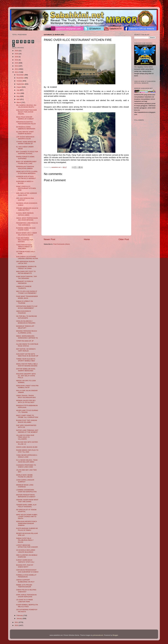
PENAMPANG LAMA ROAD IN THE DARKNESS (27, 224)
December (20, 75)
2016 (17, 60)
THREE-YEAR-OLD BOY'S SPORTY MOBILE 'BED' (26, 360)
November (20, 78)
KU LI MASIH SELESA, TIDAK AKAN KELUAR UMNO (27, 461)
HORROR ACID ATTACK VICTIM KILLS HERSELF (26, 177)
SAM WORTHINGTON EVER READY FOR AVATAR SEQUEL (27, 112)
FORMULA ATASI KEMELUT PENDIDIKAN (26, 576)
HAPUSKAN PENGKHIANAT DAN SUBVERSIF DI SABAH (27, 571)
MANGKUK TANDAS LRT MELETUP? (25, 327)
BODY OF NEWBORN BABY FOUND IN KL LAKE (26, 162)
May (18, 96)
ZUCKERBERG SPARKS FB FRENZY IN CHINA (26, 267)
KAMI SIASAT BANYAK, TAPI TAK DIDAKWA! (27, 277)
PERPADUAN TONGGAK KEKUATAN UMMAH (25, 168)
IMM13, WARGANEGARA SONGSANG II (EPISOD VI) (27, 337)
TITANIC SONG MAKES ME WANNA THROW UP (26, 143)
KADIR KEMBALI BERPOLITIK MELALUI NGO (27, 606)
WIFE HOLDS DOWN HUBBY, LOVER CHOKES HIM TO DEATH (27, 517)
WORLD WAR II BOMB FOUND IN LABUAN (24, 476)
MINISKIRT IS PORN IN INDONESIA (25, 282)
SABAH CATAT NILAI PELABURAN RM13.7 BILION (25, 540)
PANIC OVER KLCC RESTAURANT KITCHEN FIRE (26, 188)
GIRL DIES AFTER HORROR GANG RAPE (27, 194)
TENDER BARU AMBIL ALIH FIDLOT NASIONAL (26, 506)
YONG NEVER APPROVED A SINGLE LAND (27, 456)
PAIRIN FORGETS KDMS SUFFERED (25, 158)
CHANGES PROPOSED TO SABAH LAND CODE (26, 466)
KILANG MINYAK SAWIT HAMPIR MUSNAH (25, 133)
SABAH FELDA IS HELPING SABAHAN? (26, 591)
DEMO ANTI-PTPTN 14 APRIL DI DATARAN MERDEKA (27, 172)
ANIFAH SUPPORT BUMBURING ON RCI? (25, 581)
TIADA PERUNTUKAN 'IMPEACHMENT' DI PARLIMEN (24, 247)
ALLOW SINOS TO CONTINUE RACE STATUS (27, 345)
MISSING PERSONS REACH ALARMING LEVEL (27, 332)
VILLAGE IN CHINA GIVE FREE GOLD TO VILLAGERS (25, 437)
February (20, 615)
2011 (17, 622)
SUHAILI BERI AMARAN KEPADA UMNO (25, 214)
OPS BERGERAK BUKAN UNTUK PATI (25, 262)
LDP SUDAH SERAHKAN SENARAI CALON (25, 138)
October (20, 81)
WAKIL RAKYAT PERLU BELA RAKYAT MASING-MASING (27, 365)
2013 (17, 69)
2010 (17, 625)
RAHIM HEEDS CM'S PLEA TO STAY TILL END (27, 451)
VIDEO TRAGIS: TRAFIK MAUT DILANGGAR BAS (26, 397)
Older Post (124, 239)
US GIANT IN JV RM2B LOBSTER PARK (24, 601)
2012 (17, 72)
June (18, 93)
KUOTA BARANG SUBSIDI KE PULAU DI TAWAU (27, 529)
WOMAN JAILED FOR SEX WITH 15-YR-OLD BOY (26, 401)
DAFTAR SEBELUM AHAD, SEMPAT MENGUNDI (26, 370)
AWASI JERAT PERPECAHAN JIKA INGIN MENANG (27, 219)
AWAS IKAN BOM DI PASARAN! (24, 312)
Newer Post (49, 239)
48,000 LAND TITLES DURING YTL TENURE (27, 411)
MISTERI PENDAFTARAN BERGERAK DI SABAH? (26, 496)
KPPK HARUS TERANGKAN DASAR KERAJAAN (26, 596)
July (18, 90)
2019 (17, 54)
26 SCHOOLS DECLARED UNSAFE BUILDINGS (26, 551)
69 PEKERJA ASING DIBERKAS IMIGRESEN (26, 128)
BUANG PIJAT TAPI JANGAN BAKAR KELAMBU (27, 421)
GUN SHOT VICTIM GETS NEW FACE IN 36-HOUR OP (27, 355)
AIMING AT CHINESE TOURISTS (24, 287)
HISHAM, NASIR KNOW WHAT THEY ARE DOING (27, 501)
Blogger (115, 635)
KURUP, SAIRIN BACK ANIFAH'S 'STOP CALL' (25, 561)
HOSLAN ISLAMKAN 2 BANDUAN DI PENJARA (26, 322)
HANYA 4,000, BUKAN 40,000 (27, 447)
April (18, 99)
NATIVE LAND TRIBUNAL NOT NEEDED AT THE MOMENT (27, 431)
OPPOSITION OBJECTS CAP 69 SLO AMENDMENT (27, 307)
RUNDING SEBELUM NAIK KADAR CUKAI (26, 229)
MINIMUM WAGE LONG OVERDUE (25, 486)
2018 (17, 57)
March (19, 102)
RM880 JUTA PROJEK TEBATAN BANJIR (24, 586)
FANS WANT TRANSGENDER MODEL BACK (27, 297)
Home (87, 239)
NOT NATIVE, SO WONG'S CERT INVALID (26, 350)
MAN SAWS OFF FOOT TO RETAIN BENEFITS (26, 272)
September (21, 84)
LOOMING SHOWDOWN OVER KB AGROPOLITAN (26, 491)
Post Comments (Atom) (62, 244)
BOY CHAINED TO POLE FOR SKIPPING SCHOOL (27, 153)
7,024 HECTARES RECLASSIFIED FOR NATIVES (25, 240)
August (19, 87)
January (20, 618)
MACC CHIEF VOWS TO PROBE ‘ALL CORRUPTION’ (27, 416)
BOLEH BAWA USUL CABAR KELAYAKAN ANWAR (27, 234)
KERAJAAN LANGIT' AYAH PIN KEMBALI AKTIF (27, 387)
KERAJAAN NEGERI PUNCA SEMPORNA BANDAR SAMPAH (27, 523)
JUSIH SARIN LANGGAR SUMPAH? (25, 481)
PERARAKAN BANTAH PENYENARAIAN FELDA (26, 123)
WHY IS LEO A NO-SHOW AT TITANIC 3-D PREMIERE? (27, 292)
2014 (17, 66)
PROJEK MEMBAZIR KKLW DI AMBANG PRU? (27, 209)
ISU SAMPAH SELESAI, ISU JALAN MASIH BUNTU (26, 106)
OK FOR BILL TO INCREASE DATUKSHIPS (27, 317)
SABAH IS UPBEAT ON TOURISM (25, 302)
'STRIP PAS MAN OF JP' (25, 341)
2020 (17, 51)
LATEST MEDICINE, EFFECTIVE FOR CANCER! (27, 546)
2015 (17, 63)
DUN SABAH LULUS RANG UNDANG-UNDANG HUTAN (27, 258)
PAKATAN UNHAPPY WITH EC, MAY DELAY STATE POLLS (26, 376)
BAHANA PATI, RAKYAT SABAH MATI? (25, 566)
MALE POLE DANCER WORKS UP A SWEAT (25, 118)
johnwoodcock (98, 635)
